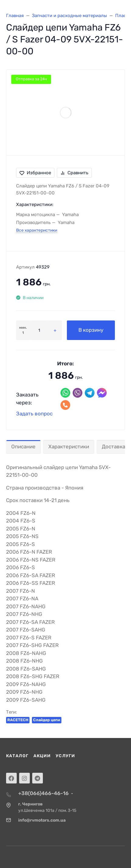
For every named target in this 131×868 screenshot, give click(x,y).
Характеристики (69, 447)
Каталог (17, 756)
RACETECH (18, 720)
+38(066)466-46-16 (43, 793)
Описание (23, 447)
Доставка (114, 447)
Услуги (65, 756)
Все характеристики (37, 230)
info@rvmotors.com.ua (42, 820)
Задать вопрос (34, 414)
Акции (42, 756)
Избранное (35, 173)
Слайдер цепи (47, 720)
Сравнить (74, 173)
